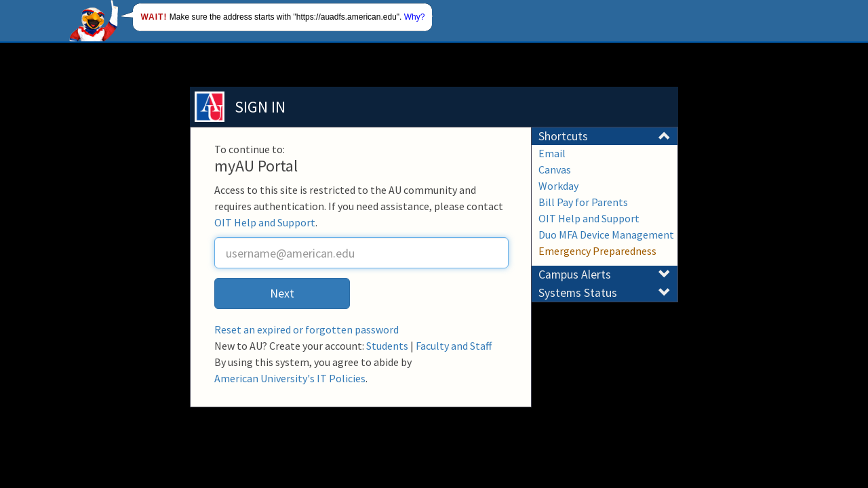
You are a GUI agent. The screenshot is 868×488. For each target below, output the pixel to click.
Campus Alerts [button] (605, 274)
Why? (415, 17)
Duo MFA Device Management (606, 235)
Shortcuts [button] (605, 136)
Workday (558, 186)
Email (552, 153)
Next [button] (282, 293)
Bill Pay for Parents (583, 202)
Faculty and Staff (454, 346)
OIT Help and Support (265, 222)
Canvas (555, 169)
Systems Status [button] (605, 293)
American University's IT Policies (290, 378)
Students (387, 346)
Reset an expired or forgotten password (307, 329)
